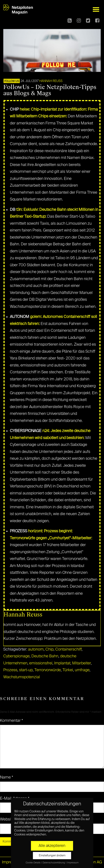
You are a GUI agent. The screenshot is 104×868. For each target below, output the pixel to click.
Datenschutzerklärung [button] (54, 863)
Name (7, 777)
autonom (36, 649)
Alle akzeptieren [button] (52, 846)
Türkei (68, 670)
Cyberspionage (16, 656)
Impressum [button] (73, 863)
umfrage (82, 670)
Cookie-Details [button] (33, 863)
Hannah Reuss (51, 81)
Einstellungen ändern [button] (52, 856)
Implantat (62, 663)
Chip (49, 649)
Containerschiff (68, 649)
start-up (26, 670)
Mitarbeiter (82, 663)
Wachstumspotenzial (22, 677)
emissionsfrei (41, 663)
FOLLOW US (12, 81)
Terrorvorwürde (48, 670)
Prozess (10, 670)
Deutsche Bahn (45, 656)
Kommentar (12, 721)
